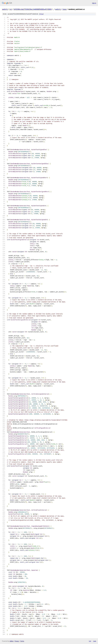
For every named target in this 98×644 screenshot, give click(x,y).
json (95, 641)
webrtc (5, 9)
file (41, 14)
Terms (22, 641)
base (65, 9)
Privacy (17, 641)
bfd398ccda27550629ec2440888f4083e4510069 (33, 9)
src (11, 9)
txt (90, 641)
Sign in (94, 3)
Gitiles (12, 641)
